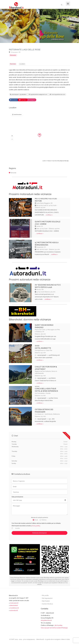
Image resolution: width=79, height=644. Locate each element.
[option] (59, 26)
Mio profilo (45, 596)
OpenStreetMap (56, 162)
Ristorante (13, 55)
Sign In (60, 5)
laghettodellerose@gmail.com (38, 95)
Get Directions (18, 116)
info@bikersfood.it (46, 621)
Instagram (32, 101)
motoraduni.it (14, 604)
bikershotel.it (14, 606)
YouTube (23, 101)
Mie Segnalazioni (47, 599)
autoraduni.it (14, 611)
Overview (12, 64)
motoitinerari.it (14, 609)
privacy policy (36, 527)
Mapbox (49, 162)
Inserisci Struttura (47, 605)
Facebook (13, 101)
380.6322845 (58, 626)
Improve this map (64, 162)
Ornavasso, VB (15, 52)
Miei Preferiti (46, 602)
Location (19, 64)
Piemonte (13, 174)
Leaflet (44, 162)
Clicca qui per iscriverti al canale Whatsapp (54, 629)
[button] (12, 137)
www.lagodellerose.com (57, 95)
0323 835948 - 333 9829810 (18, 95)
